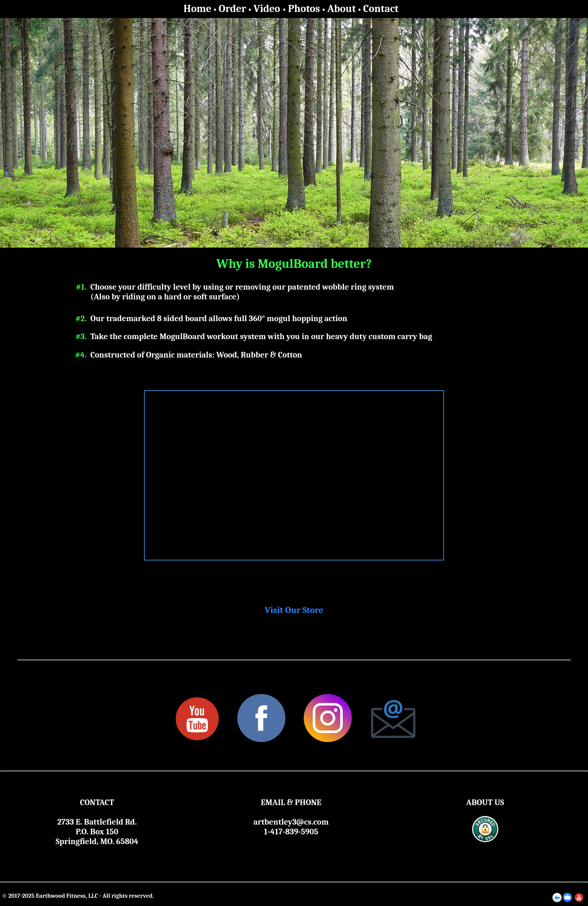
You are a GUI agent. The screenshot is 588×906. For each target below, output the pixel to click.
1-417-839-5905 (291, 832)
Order (232, 9)
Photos (304, 9)
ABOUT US (485, 802)
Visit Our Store (294, 610)
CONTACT (97, 802)
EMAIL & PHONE (291, 802)
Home (197, 9)
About (342, 9)
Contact (381, 9)
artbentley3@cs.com (291, 822)
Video (268, 9)
